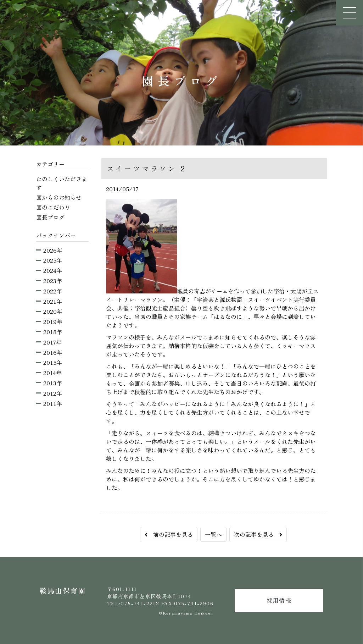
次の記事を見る (258, 534)
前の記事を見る (169, 534)
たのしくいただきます (62, 183)
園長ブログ (50, 217)
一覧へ (213, 534)
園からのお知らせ (59, 197)
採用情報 (279, 600)
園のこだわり (53, 207)
